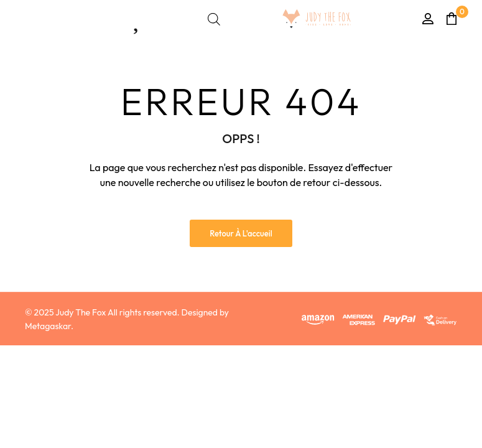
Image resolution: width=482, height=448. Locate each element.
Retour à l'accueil (241, 233)
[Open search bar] (214, 19)
